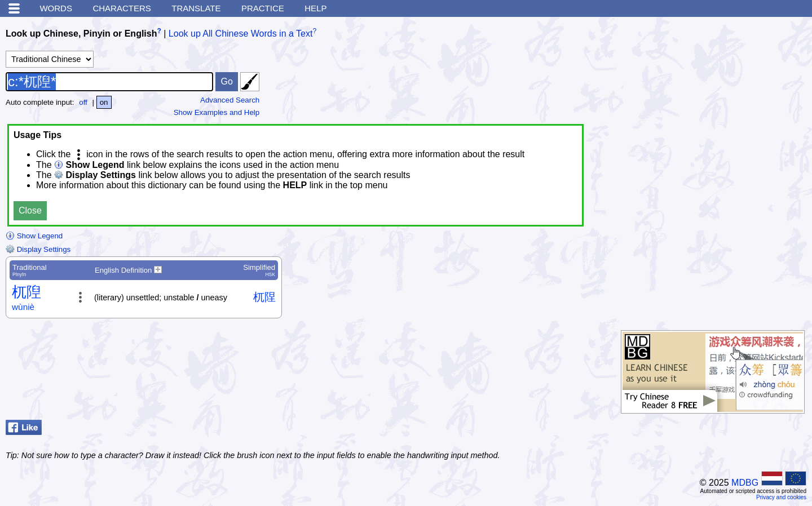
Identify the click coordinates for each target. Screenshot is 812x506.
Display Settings (38, 249)
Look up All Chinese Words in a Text (241, 34)
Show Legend (34, 236)
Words (56, 8)
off (83, 102)
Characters (122, 8)
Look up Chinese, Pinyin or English (81, 34)
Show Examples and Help (217, 112)
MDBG (745, 483)
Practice (263, 8)
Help (315, 8)
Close (30, 210)
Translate (196, 8)
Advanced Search (230, 100)
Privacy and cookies (781, 497)
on (104, 102)
